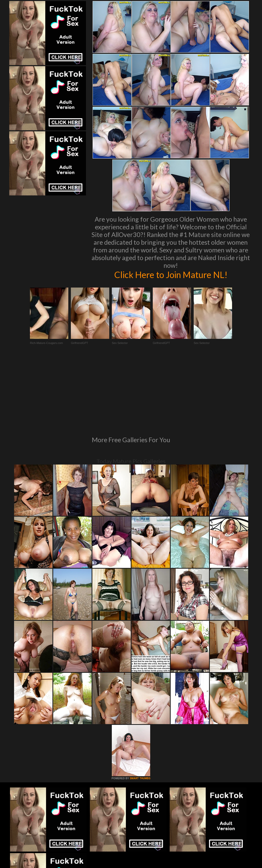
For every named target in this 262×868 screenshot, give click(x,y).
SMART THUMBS (140, 708)
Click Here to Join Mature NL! (171, 274)
